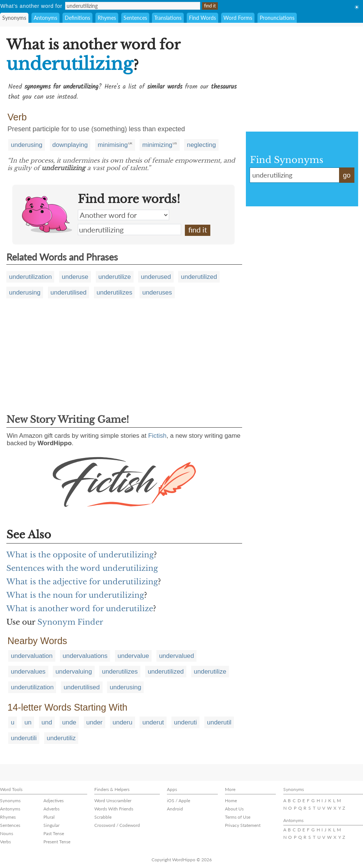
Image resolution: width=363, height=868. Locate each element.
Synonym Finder (70, 622)
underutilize (115, 277)
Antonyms (45, 18)
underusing (27, 145)
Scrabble (103, 817)
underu (123, 722)
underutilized (199, 277)
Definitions (77, 18)
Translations (168, 18)
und (47, 722)
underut (153, 722)
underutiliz (61, 738)
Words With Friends (114, 809)
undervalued (177, 656)
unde (69, 722)
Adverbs (51, 809)
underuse (75, 277)
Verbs (5, 842)
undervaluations (85, 656)
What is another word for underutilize (80, 609)
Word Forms (238, 18)
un (28, 722)
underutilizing (129, 230)
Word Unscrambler (113, 801)
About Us (234, 809)
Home (231, 801)
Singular (51, 825)
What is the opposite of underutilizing (80, 555)
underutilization (30, 277)
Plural (49, 817)
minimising (113, 145)
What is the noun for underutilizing (75, 595)
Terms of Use (238, 817)
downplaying (70, 145)
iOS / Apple (179, 801)
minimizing (157, 145)
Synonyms (14, 18)
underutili (24, 738)
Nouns (7, 833)
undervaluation (32, 656)
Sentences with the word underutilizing (82, 568)
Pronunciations (277, 18)
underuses (157, 293)
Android (175, 809)
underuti (185, 722)
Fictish (157, 436)
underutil (219, 722)
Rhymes (107, 18)
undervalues (28, 672)
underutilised (68, 293)
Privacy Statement (243, 825)
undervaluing (74, 672)
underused (156, 277)
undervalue (133, 656)
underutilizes (114, 293)
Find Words (202, 18)
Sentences (135, 18)
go (347, 175)
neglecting (201, 145)
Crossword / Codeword (117, 825)
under (94, 722)
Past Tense (54, 833)
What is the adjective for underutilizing (82, 582)
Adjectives (54, 801)
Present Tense (57, 842)
